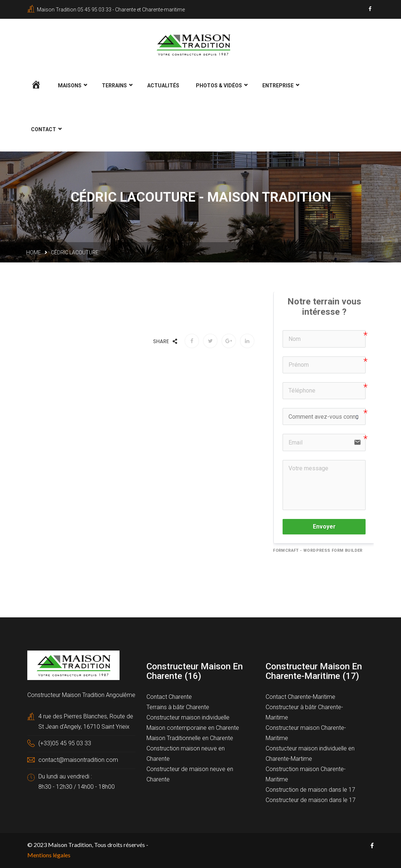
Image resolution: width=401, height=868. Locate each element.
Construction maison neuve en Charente (186, 753)
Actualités (163, 85)
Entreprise (278, 85)
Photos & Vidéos (219, 85)
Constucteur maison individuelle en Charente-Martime (310, 753)
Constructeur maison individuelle (188, 717)
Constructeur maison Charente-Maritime (306, 732)
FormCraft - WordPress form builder (318, 549)
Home (34, 252)
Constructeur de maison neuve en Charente (190, 773)
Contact (44, 129)
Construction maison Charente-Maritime (306, 773)
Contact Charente (169, 696)
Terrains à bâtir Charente (178, 706)
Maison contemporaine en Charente (193, 727)
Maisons (70, 85)
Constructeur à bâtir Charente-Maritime (304, 712)
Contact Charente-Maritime (300, 696)
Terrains (114, 85)
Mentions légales (49, 854)
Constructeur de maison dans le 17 (311, 799)
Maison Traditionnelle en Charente (190, 737)
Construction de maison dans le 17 (310, 789)
